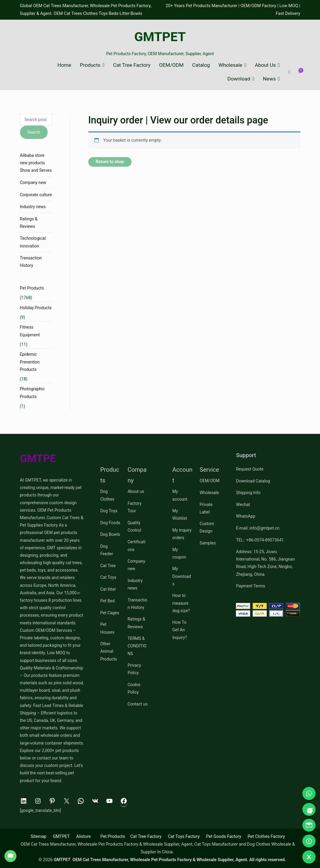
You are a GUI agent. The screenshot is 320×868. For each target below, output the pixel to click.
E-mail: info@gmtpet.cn (258, 528)
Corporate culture (36, 195)
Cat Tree (108, 566)
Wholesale (231, 65)
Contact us (138, 704)
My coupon (179, 553)
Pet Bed (107, 601)
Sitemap (39, 837)
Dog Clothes (107, 495)
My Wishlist (180, 515)
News (269, 79)
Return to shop (110, 162)
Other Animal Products (109, 651)
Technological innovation (33, 242)
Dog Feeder (107, 550)
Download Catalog (253, 481)
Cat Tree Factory (132, 65)
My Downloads (182, 576)
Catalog (201, 65)
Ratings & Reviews (29, 223)
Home (64, 65)
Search (34, 132)
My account (180, 495)
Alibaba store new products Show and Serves (36, 163)
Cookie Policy (134, 688)
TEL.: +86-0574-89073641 (260, 540)
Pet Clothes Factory (266, 837)
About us (136, 491)
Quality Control (134, 526)
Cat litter (108, 589)
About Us (265, 65)
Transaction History (31, 262)
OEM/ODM (171, 65)
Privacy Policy (134, 669)
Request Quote (250, 469)
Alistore (83, 837)
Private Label (206, 508)
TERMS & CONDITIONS (137, 646)
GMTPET (160, 37)
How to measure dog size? (181, 603)
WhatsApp (245, 516)
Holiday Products (36, 308)
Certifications (137, 546)
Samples (208, 543)
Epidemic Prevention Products (30, 362)
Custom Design (207, 527)
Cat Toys (108, 577)
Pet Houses (107, 628)
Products (90, 65)
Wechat (243, 505)
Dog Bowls (110, 534)
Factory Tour (135, 507)
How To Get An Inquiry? (180, 630)
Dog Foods (110, 523)
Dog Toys (109, 511)
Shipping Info (248, 493)
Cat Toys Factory (184, 837)
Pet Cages (110, 613)
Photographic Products (32, 393)
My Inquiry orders (182, 534)
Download (239, 79)
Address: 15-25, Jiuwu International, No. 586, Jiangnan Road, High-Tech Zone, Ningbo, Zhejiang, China (265, 563)
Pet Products (32, 288)
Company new (33, 182)
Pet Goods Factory (224, 837)
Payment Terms (250, 586)
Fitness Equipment (30, 331)
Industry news (33, 207)
